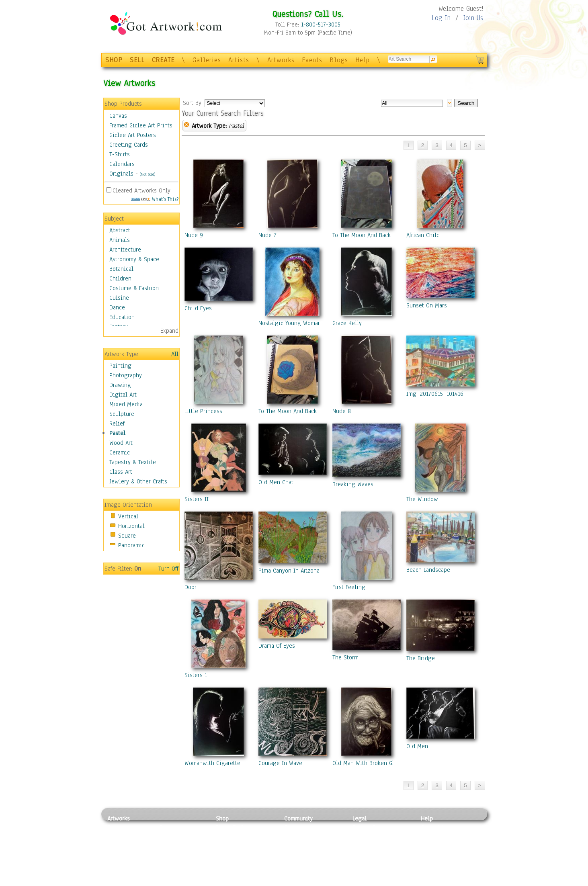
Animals (120, 240)
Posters (225, 845)
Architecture (125, 250)
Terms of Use (369, 837)
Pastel (117, 433)
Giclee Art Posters (133, 135)
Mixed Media (126, 404)
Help (363, 60)
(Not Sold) (148, 174)
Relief (117, 424)
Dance (117, 307)
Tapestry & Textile (133, 462)
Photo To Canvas (237, 827)
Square (127, 536)
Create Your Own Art (242, 882)
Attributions (366, 846)
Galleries (207, 60)
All (175, 354)
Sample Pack (437, 837)
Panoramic (131, 545)
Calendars (122, 164)
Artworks (281, 60)
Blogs (339, 60)
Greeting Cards (129, 145)
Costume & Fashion (134, 288)
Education (122, 317)
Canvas (118, 116)
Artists (239, 60)
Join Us (473, 18)
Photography (126, 375)
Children (120, 278)
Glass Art (121, 472)
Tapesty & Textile (182, 863)
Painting (120, 366)
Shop (222, 818)
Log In (441, 18)
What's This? (155, 199)
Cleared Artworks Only (141, 190)
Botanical (121, 269)
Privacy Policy (371, 827)
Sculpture (122, 414)
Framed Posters (235, 837)
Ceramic (120, 452)
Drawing (120, 385)
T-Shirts (120, 154)
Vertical (128, 516)
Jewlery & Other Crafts (138, 481)
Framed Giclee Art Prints (141, 125)
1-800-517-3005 (321, 25)
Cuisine (119, 298)
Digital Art (123, 395)
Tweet (429, 882)
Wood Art (121, 443)
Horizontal (131, 526)
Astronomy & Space (134, 259)
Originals (121, 174)
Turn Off (168, 569)
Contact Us (435, 827)
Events (312, 60)
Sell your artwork (307, 863)
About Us (432, 845)
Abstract (120, 230)
